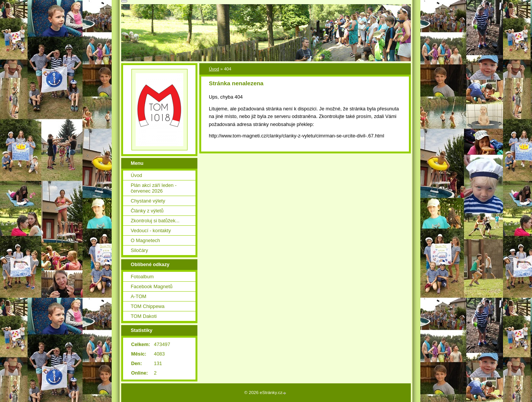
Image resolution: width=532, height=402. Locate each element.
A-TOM (139, 296)
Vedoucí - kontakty (151, 231)
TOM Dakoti (144, 316)
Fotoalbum (142, 277)
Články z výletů (147, 211)
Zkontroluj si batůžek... (155, 221)
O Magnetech (145, 240)
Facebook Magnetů (152, 286)
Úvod (214, 69)
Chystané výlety (148, 201)
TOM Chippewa (148, 306)
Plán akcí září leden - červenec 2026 (154, 188)
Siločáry (139, 250)
